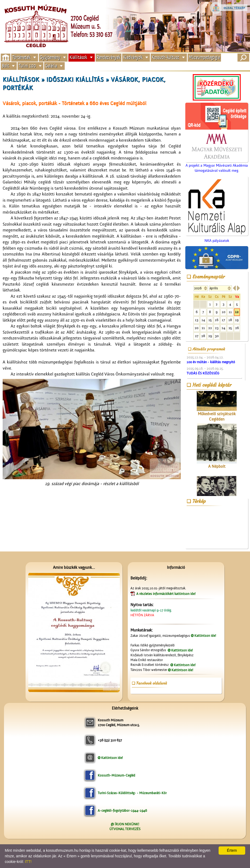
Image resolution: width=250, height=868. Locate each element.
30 (217, 336)
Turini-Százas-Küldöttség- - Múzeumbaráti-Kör (132, 793)
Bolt (5, 66)
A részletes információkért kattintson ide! (166, 594)
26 (237, 328)
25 (230, 328)
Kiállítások (78, 57)
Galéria (51, 66)
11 (230, 312)
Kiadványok (133, 57)
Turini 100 (27, 66)
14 (203, 320)
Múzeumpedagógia (204, 57)
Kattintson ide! (205, 636)
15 (210, 320)
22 (210, 328)
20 (196, 328)
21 (203, 328)
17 (223, 320)
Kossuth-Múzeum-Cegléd (116, 775)
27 (197, 336)
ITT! (28, 862)
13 (197, 320)
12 (237, 312)
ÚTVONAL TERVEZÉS (125, 829)
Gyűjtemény (50, 57)
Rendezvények (108, 57)
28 (203, 336)
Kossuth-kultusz (165, 57)
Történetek (21, 57)
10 (224, 312)
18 (230, 320)
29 (210, 336)
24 (223, 328)
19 (237, 320)
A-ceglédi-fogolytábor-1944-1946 (122, 811)
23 (217, 328)
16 (217, 320)
